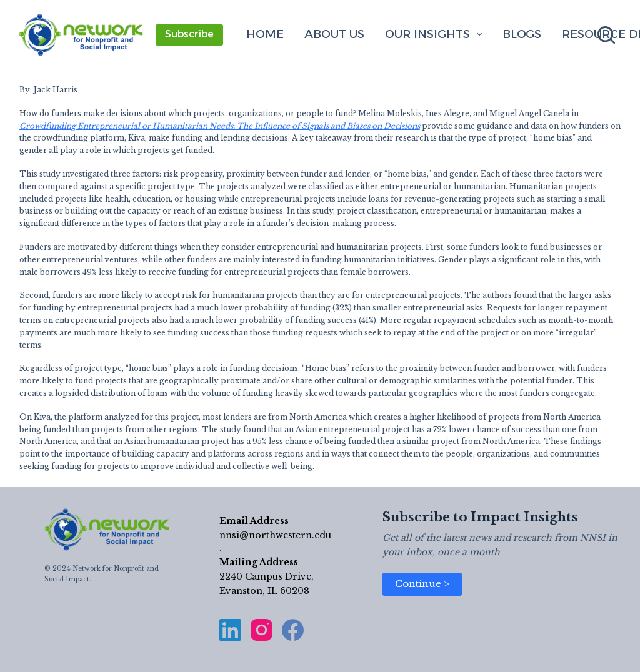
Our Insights (436, 34)
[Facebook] (293, 630)
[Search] (606, 35)
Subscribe (189, 34)
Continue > (422, 584)
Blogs (522, 34)
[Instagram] (262, 630)
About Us (334, 34)
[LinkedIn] (230, 630)
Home (265, 34)
